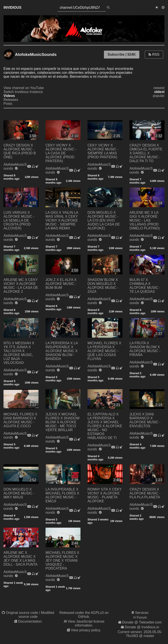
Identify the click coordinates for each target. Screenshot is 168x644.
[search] (108, 8)
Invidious (12, 8)
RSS (154, 54)
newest (159, 88)
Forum (142, 617)
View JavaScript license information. (86, 623)
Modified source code (36, 615)
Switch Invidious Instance (23, 92)
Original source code (22, 613)
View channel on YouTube (24, 88)
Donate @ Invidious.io (142, 627)
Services (142, 613)
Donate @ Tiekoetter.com (142, 622)
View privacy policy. (86, 630)
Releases (11, 100)
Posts (8, 104)
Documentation (30, 621)
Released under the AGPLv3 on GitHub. (84, 615)
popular (159, 96)
